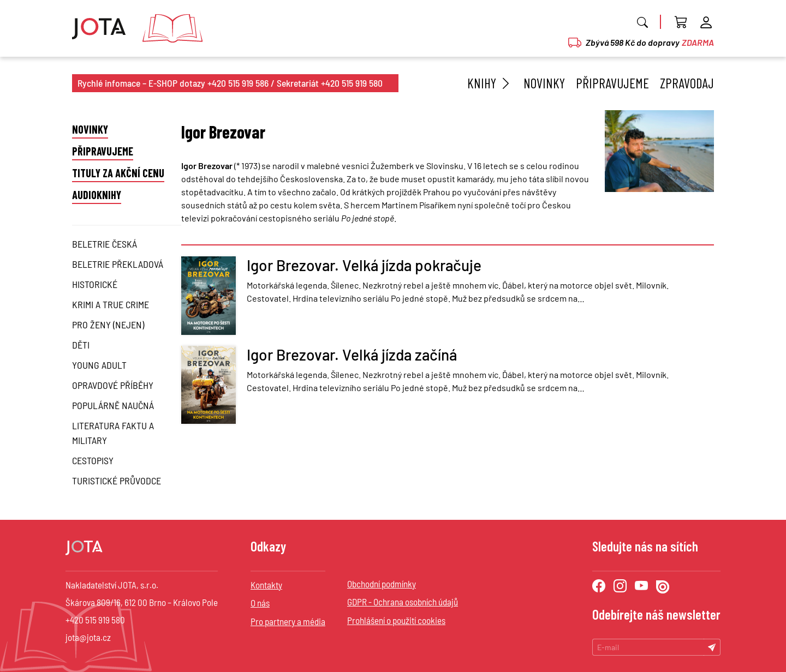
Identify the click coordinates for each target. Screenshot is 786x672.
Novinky (544, 83)
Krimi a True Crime (111, 304)
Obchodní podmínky (382, 584)
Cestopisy (93, 460)
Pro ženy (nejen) (108, 325)
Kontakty (266, 585)
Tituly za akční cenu (118, 173)
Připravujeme (612, 83)
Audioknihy (97, 195)
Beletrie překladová (118, 264)
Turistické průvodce (117, 481)
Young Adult (99, 365)
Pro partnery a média (288, 621)
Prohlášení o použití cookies (396, 620)
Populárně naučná (113, 405)
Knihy (490, 83)
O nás (260, 603)
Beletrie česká (105, 244)
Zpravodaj (687, 83)
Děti (81, 345)
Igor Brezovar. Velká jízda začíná (352, 355)
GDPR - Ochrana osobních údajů (403, 602)
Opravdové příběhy (113, 385)
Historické (95, 284)
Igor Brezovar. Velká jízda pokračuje (364, 265)
